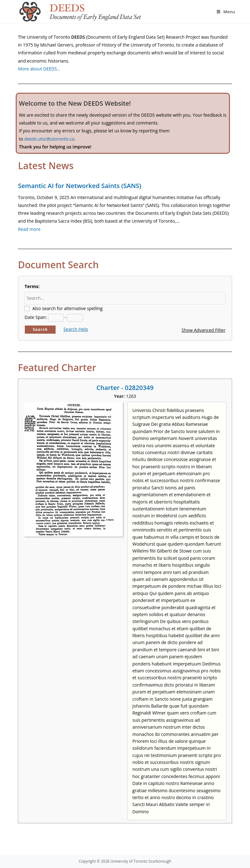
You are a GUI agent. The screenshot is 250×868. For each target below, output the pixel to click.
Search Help (76, 329)
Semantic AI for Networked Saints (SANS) (79, 186)
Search (40, 329)
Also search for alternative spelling (68, 308)
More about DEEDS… (39, 69)
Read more (29, 229)
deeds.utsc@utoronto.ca (49, 139)
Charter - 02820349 (125, 388)
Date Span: (36, 317)
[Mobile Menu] (226, 12)
